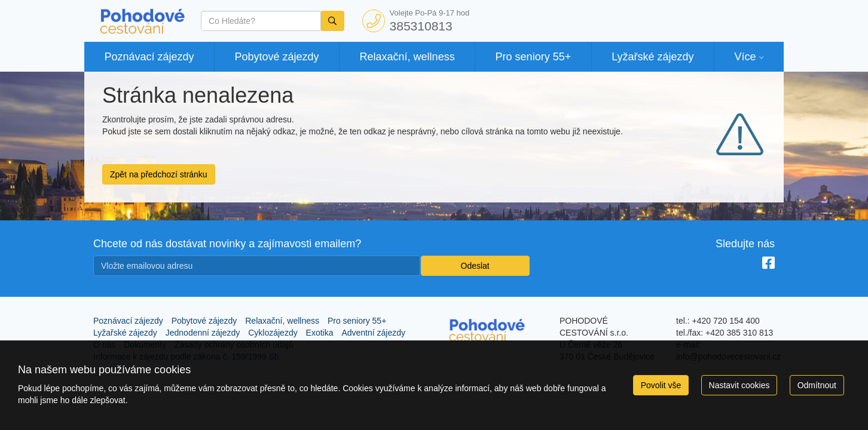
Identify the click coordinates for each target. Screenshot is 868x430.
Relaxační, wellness (407, 57)
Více (745, 57)
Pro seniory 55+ (534, 57)
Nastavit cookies (739, 385)
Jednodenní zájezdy (203, 333)
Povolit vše (661, 385)
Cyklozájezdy (273, 333)
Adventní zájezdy (373, 333)
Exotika (320, 333)
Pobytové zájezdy (277, 57)
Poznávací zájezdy (149, 57)
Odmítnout (817, 385)
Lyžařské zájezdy (652, 57)
